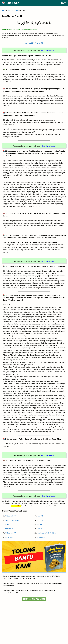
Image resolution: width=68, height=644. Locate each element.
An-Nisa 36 (9, 537)
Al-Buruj (40, 520)
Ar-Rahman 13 (10, 529)
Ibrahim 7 (8, 524)
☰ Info (62, 3)
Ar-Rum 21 (41, 537)
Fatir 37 (40, 529)
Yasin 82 (40, 516)
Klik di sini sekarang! (48, 51)
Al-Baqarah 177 (11, 516)
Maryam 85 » (40, 43)
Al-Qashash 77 (10, 533)
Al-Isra (39, 524)
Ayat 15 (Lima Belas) (13, 520)
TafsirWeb (13, 3)
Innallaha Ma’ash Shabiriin (46, 533)
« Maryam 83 (28, 43)
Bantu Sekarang (34, 599)
